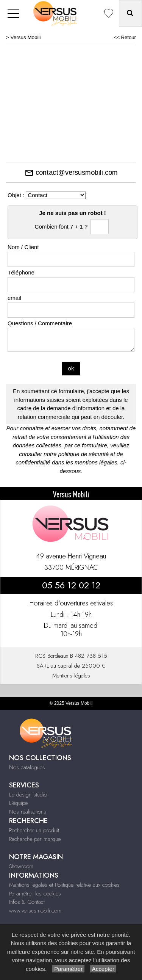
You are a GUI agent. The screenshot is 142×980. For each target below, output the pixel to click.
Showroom (21, 866)
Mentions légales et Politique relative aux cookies (64, 885)
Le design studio (28, 795)
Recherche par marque (35, 839)
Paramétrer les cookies (35, 894)
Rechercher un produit (34, 830)
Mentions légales (71, 676)
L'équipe (18, 803)
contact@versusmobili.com (71, 172)
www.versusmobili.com (35, 911)
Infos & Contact (27, 902)
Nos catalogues (27, 767)
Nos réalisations (28, 812)
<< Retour (125, 37)
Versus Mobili (26, 37)
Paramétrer (68, 969)
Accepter (103, 969)
